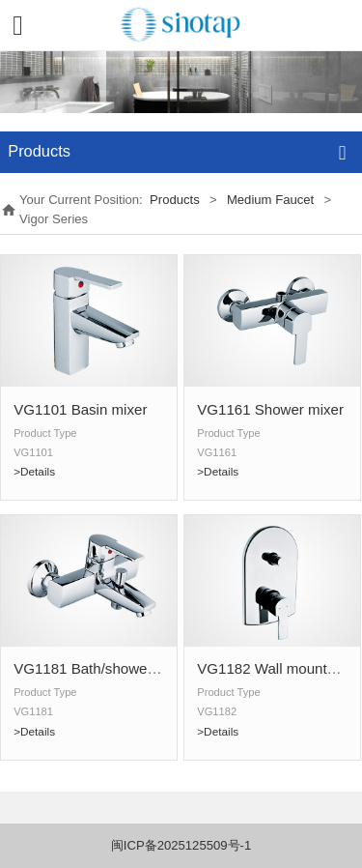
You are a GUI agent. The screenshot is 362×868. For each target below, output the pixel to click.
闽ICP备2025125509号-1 (181, 845)
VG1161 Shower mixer (270, 409)
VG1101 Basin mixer (80, 409)
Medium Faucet (270, 200)
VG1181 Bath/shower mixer (102, 668)
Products (175, 200)
